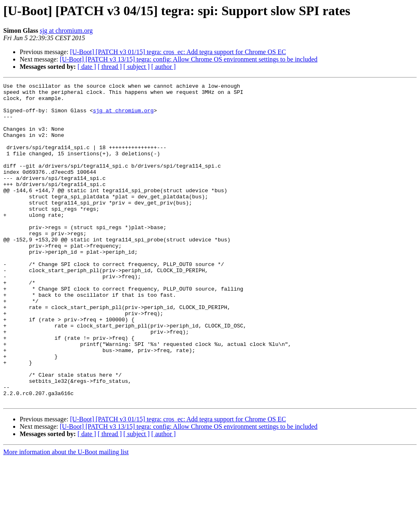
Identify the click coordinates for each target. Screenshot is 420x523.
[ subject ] (137, 67)
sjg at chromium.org (66, 31)
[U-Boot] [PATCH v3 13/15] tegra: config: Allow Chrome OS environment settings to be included (189, 59)
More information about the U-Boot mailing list (66, 516)
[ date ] (87, 67)
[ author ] (164, 67)
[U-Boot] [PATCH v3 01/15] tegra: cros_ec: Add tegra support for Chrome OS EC (178, 52)
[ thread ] (110, 67)
